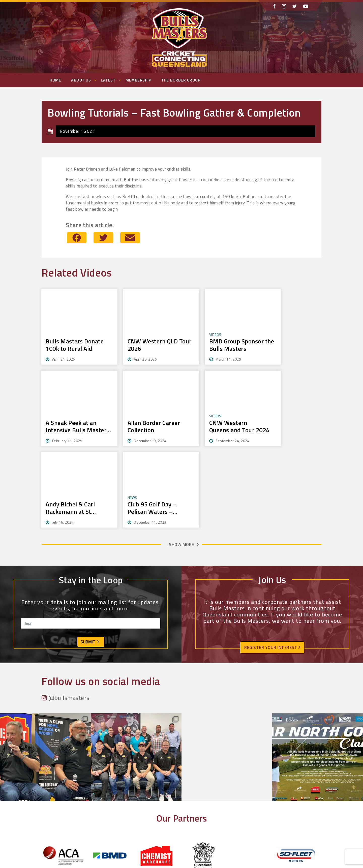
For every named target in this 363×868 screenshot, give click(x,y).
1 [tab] (155, 805)
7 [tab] (179, 805)
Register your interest (272, 566)
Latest (108, 80)
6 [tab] (175, 805)
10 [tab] (192, 805)
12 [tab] (200, 805)
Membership (138, 80)
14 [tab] (208, 805)
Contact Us (122, 864)
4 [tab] (167, 805)
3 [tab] (163, 805)
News (186, 839)
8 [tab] (184, 805)
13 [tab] (204, 805)
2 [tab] (159, 805)
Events (187, 845)
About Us (81, 80)
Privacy (187, 864)
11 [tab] (196, 805)
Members (121, 845)
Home (55, 80)
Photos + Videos (195, 851)
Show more (181, 463)
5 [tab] (171, 805)
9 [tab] (188, 805)
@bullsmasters (66, 616)
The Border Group (181, 80)
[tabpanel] (65, 774)
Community (122, 858)
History (119, 851)
